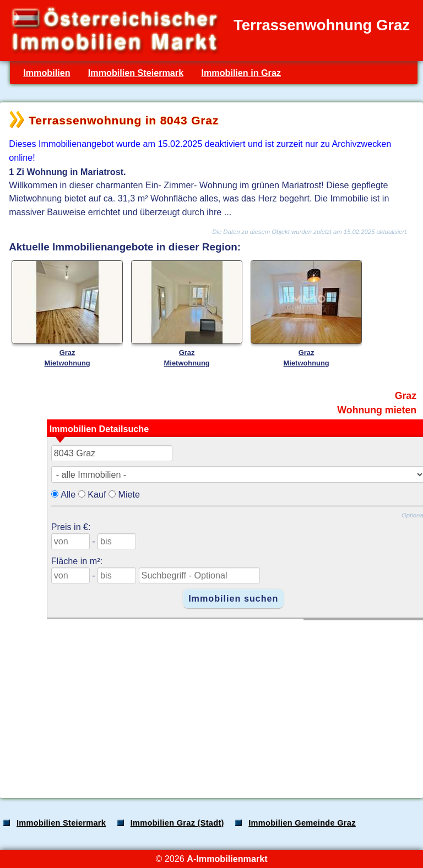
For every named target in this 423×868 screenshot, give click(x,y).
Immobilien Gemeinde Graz (302, 823)
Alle (68, 494)
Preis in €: (71, 527)
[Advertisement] (210, 703)
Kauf (97, 494)
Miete (129, 494)
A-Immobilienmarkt (227, 859)
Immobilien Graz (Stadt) (177, 823)
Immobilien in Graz (241, 73)
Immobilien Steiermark (136, 73)
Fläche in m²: (77, 561)
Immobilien (47, 73)
